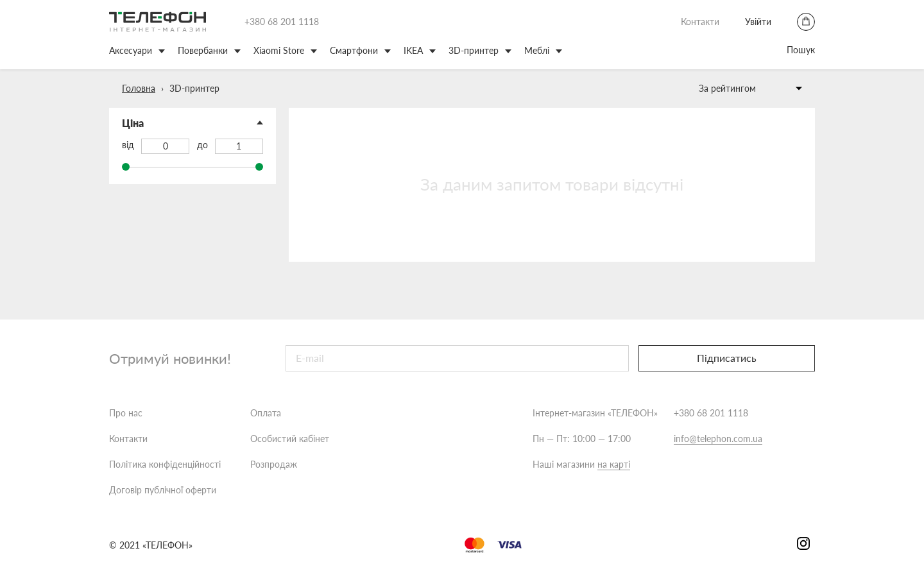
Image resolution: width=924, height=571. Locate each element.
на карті (614, 464)
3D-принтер (474, 50)
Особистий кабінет (290, 439)
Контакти (700, 21)
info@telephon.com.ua (718, 439)
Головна (139, 88)
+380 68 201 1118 (282, 21)
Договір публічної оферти (163, 490)
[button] (193, 123)
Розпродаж (274, 464)
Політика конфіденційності (165, 464)
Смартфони (354, 50)
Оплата (266, 413)
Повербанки (203, 50)
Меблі (537, 50)
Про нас (126, 413)
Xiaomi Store (279, 50)
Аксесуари (131, 50)
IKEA (413, 50)
